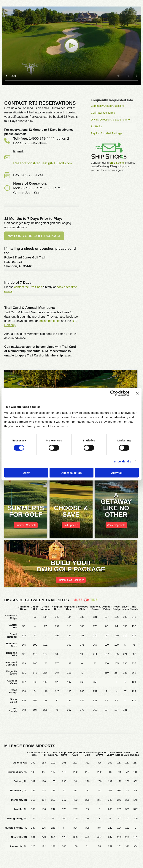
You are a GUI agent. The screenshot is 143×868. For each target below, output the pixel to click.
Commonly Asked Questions (108, 106)
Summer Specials (26, 525)
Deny (26, 473)
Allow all (117, 473)
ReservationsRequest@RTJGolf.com (43, 163)
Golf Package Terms (103, 113)
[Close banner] (137, 393)
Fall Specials (71, 525)
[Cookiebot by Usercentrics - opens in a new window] (113, 393)
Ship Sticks (117, 163)
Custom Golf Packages (71, 580)
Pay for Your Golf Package (34, 236)
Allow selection (71, 473)
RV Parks (97, 126)
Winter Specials (116, 525)
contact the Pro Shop (28, 287)
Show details (123, 461)
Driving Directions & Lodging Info (110, 120)
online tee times (50, 321)
